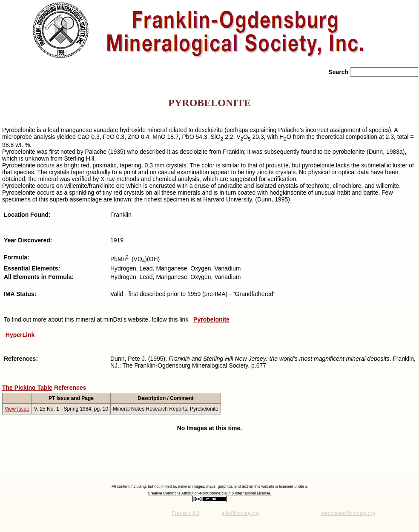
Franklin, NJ (186, 513)
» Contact (305, 85)
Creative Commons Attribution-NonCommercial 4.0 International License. (209, 493)
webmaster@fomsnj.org (348, 513)
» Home (20, 85)
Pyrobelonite (211, 319)
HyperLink (20, 335)
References (70, 388)
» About (66, 85)
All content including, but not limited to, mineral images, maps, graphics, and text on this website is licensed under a (209, 486)
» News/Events (193, 85)
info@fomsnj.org (240, 513)
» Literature (251, 85)
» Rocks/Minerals (127, 85)
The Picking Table (27, 388)
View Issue (17, 409)
